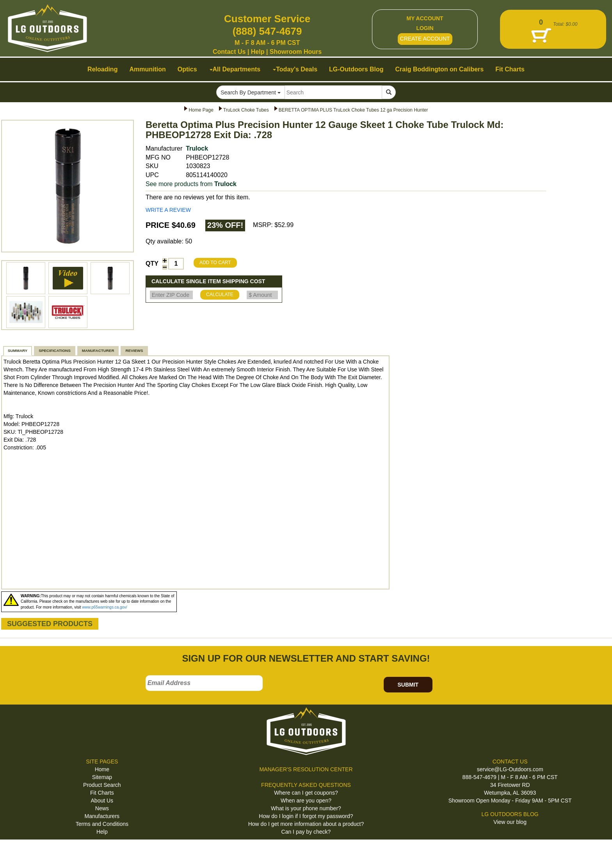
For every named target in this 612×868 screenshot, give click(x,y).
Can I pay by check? (306, 832)
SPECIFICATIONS (54, 351)
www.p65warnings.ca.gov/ (105, 607)
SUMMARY (18, 351)
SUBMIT (408, 685)
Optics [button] (187, 69)
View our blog (510, 822)
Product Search (102, 785)
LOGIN (425, 28)
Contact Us (229, 52)
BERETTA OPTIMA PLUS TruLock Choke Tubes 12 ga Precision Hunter (353, 110)
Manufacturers (102, 816)
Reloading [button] (102, 69)
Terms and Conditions (102, 824)
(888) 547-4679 (267, 31)
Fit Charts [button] (510, 69)
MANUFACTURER (98, 351)
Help (258, 52)
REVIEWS (134, 351)
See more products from (191, 184)
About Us (102, 801)
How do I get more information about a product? (306, 824)
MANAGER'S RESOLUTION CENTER (306, 769)
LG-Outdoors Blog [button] (356, 69)
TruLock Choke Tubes (246, 110)
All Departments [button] (235, 69)
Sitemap (102, 777)
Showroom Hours (296, 52)
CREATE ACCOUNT (425, 39)
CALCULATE (220, 295)
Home (102, 769)
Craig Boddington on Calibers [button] (440, 69)
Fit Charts (102, 793)
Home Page (201, 110)
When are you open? (306, 801)
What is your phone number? (306, 808)
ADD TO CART (215, 263)
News (102, 808)
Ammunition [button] (147, 69)
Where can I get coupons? (306, 793)
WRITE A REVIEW (168, 210)
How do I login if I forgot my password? (306, 816)
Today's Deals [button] (295, 69)
